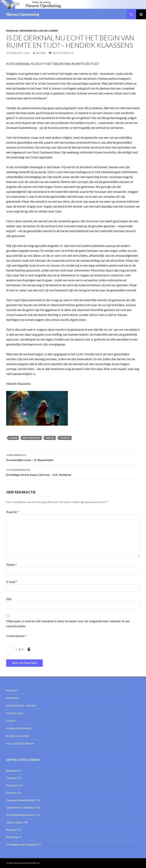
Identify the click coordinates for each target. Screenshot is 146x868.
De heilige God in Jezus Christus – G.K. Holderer (73, 472)
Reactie (13, 512)
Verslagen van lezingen (21, 844)
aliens (13, 438)
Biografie (12, 771)
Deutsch (12, 785)
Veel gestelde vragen (20, 744)
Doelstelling (15, 713)
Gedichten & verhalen (20, 807)
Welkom (12, 690)
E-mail (12, 582)
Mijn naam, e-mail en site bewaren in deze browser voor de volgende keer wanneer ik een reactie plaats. (68, 623)
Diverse (11, 793)
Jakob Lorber (48, 31)
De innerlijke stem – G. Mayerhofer (73, 457)
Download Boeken (19, 728)
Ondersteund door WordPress (23, 863)
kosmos (65, 438)
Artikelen (13, 698)
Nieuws (11, 830)
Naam (12, 564)
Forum (11, 721)
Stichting (12, 837)
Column (11, 778)
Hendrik (41, 53)
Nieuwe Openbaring (23, 14)
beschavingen (32, 438)
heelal (50, 438)
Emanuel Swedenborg (22, 31)
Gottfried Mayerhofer (20, 815)
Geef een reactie (63, 53)
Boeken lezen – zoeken (21, 706)
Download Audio (18, 736)
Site (9, 599)
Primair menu (141, 14)
